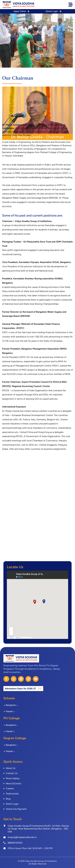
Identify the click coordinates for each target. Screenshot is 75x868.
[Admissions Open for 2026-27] (39, 688)
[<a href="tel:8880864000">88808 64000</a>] (4, 843)
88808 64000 (15, 843)
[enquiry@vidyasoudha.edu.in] (4, 837)
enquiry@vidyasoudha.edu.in (22, 837)
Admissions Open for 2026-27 (21, 689)
